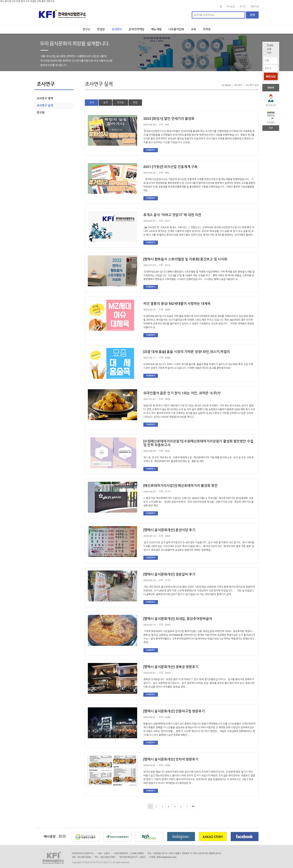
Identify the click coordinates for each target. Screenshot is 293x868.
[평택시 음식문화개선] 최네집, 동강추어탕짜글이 (178, 616)
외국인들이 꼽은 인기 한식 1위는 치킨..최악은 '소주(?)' (182, 390)
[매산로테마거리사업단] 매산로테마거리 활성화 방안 (180, 483)
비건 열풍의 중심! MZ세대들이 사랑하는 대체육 (177, 301)
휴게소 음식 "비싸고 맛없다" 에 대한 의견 (172, 212)
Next (64, 834)
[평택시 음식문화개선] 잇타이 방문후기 (171, 757)
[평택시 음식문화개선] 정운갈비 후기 (169, 572)
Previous (60, 834)
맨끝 (193, 804)
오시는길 (231, 7)
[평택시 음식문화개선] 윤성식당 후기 (169, 527)
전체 (92, 100)
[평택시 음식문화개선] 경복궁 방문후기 (171, 664)
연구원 (120, 100)
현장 (135, 100)
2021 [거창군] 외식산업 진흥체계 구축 (170, 164)
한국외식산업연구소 (62, 13)
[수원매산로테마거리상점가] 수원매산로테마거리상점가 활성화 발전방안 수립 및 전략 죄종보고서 (198, 440)
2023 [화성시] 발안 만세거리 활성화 (169, 116)
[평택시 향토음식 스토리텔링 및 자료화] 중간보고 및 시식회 (185, 256)
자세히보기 (151, 147)
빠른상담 (271, 77)
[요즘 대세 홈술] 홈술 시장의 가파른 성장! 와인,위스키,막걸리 (187, 349)
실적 (105, 100)
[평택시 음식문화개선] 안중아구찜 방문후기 (174, 708)
